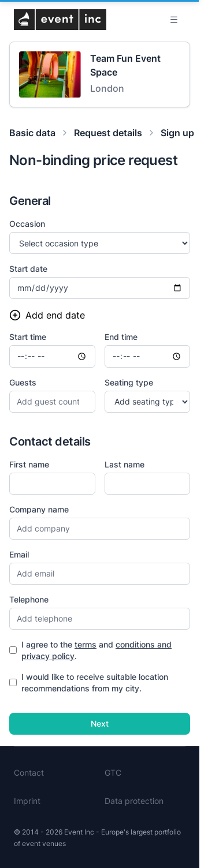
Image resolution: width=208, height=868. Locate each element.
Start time (28, 337)
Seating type (129, 382)
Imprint (27, 801)
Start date (28, 269)
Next (100, 723)
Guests (23, 382)
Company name (39, 509)
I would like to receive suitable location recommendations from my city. (89, 682)
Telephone (29, 599)
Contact (29, 772)
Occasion (27, 224)
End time (121, 337)
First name (29, 464)
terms (86, 644)
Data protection (134, 801)
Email (19, 554)
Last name (125, 464)
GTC (113, 772)
